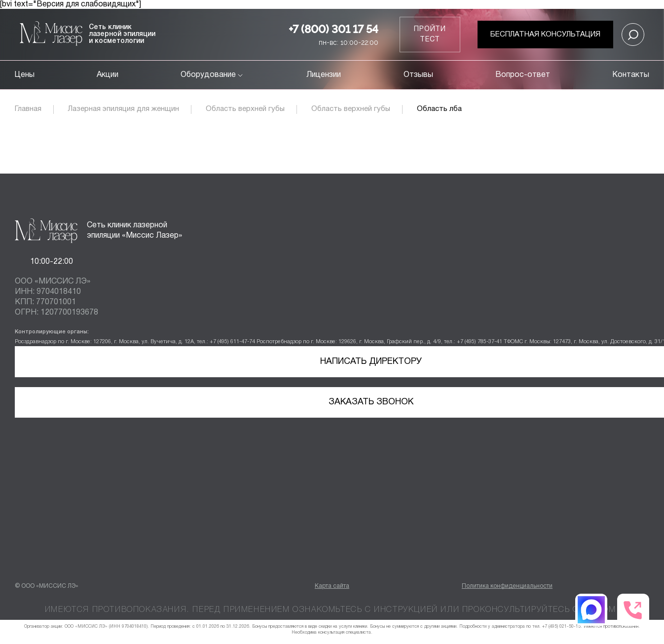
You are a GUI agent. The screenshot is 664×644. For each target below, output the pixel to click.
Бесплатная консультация (545, 35)
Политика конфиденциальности (507, 586)
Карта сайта (332, 586)
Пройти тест (430, 35)
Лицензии (324, 75)
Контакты (631, 75)
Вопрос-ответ (523, 75)
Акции (108, 75)
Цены (25, 75)
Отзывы (418, 75)
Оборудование (212, 75)
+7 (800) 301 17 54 (333, 29)
